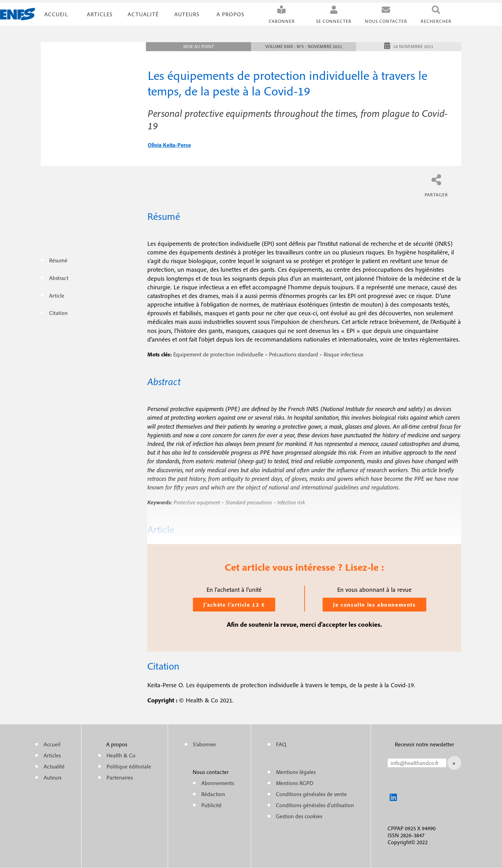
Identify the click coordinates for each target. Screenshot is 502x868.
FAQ (281, 744)
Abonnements (218, 783)
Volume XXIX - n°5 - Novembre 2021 (304, 46)
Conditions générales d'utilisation (315, 805)
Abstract (59, 278)
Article (57, 296)
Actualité (143, 14)
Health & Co (121, 755)
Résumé (58, 260)
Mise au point (199, 46)
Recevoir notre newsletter (424, 744)
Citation (58, 313)
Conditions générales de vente (311, 794)
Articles (52, 755)
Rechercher (436, 21)
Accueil (56, 14)
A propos (230, 14)
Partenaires (120, 777)
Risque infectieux (343, 354)
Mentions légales (296, 772)
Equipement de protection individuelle (218, 354)
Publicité (211, 805)
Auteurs (187, 14)
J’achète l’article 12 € (234, 605)
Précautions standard (294, 354)
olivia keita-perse (169, 145)
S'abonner (282, 21)
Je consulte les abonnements (374, 605)
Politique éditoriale (129, 766)
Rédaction (213, 794)
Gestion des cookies (299, 816)
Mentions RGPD (295, 783)
